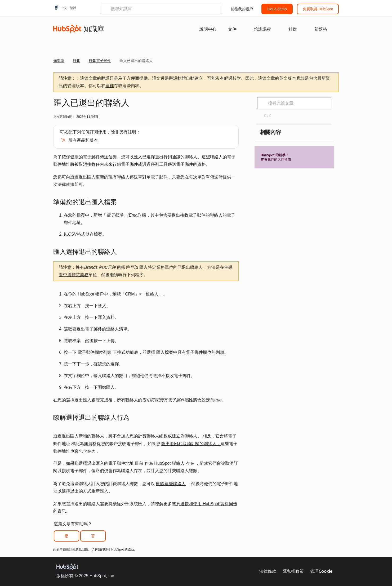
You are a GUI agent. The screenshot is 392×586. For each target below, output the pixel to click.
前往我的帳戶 (242, 9)
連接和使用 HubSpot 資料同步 (209, 504)
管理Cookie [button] (321, 571)
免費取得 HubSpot (318, 9)
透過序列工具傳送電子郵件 (168, 164)
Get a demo (277, 9)
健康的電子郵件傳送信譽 (93, 157)
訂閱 (94, 132)
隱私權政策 (293, 571)
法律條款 (268, 571)
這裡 (110, 86)
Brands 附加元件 (100, 267)
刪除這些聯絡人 (171, 484)
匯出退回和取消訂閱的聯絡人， (191, 444)
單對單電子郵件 (153, 177)
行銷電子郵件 (125, 164)
